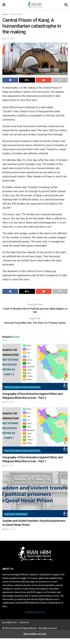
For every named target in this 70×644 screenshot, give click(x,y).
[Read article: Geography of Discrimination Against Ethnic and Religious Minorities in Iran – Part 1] (35, 436)
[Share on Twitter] (27, 80)
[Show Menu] (4, 5)
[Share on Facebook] (10, 80)
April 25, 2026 (9, 535)
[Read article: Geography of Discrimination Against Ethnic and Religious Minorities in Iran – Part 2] (35, 373)
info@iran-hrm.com (35, 618)
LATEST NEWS (16, 14)
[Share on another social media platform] (60, 80)
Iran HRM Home (10, 628)
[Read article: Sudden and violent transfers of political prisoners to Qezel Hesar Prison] (35, 500)
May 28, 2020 (8, 38)
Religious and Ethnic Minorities (22, 393)
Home (5, 14)
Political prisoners (16, 520)
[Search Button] (66, 5)
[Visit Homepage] (35, 5)
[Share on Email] (44, 80)
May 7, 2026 (8, 408)
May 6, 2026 (8, 471)
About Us (24, 628)
